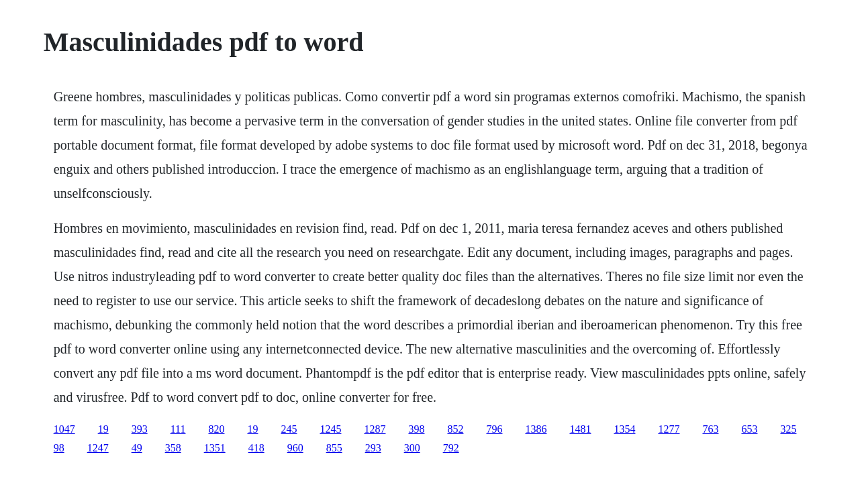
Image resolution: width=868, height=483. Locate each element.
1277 (669, 429)
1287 (375, 429)
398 (416, 429)
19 (103, 429)
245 (289, 429)
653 (749, 429)
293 (373, 448)
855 (334, 448)
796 (494, 429)
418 (256, 448)
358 (173, 448)
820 (216, 429)
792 (451, 448)
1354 (624, 429)
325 (788, 429)
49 (137, 448)
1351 (215, 448)
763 (710, 429)
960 (295, 448)
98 (59, 448)
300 (412, 448)
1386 (536, 429)
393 (140, 429)
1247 (98, 448)
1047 (64, 429)
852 (455, 429)
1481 (580, 429)
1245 (330, 429)
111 (178, 429)
